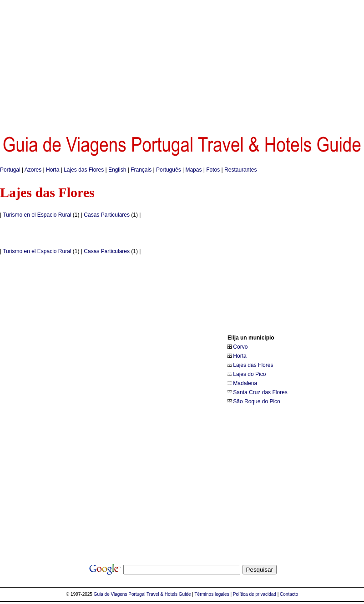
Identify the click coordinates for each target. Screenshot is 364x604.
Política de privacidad (255, 594)
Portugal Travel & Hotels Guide (159, 594)
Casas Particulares (107, 215)
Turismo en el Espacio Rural (37, 215)
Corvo (240, 347)
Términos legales (212, 594)
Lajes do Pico (249, 374)
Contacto (289, 594)
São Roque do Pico (256, 401)
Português (169, 170)
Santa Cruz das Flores (260, 392)
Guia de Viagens (111, 594)
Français (141, 170)
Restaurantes (240, 170)
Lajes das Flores (84, 170)
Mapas (193, 170)
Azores (33, 170)
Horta (53, 170)
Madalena (245, 383)
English (117, 170)
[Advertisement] (182, 64)
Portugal (10, 170)
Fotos (213, 170)
